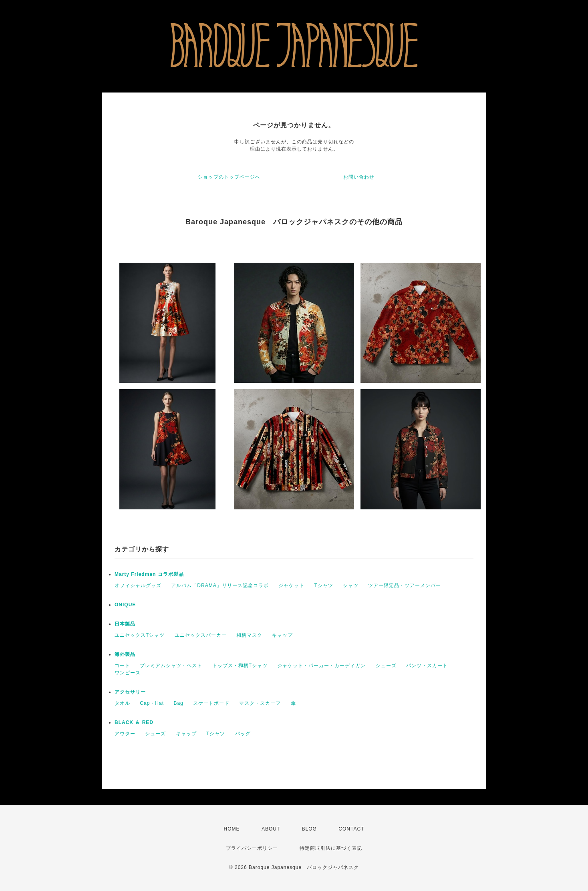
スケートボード (211, 703)
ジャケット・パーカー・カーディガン (321, 666)
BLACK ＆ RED (134, 722)
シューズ (386, 666)
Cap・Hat (152, 703)
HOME (232, 829)
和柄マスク (249, 635)
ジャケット (291, 585)
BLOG (309, 829)
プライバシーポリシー (252, 848)
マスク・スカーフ (260, 703)
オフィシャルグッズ (138, 585)
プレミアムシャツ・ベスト (171, 666)
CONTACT (351, 829)
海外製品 (125, 654)
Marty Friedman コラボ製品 (149, 574)
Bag (178, 703)
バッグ (243, 734)
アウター (125, 734)
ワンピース (128, 673)
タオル (122, 703)
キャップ (282, 635)
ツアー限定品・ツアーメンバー (405, 585)
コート (122, 666)
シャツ (351, 585)
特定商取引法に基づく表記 (331, 848)
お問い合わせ (359, 177)
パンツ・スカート (427, 666)
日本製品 (125, 624)
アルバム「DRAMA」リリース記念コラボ (220, 585)
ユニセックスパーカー (201, 635)
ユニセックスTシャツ (140, 635)
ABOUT (271, 829)
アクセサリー (130, 692)
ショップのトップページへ (229, 177)
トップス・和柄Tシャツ (240, 666)
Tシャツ (323, 585)
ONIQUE (125, 605)
